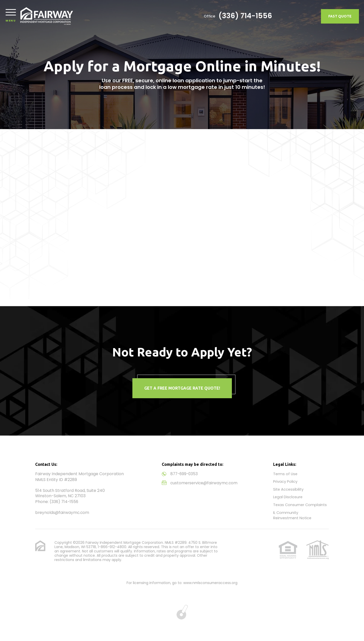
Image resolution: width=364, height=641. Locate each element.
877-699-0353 (185, 474)
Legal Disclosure (288, 497)
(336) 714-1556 (292, 16)
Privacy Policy (286, 481)
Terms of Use (286, 474)
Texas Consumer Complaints (301, 504)
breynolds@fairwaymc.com (63, 513)
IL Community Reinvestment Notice (293, 514)
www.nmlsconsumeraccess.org (210, 582)
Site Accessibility (289, 489)
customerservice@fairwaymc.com (205, 483)
